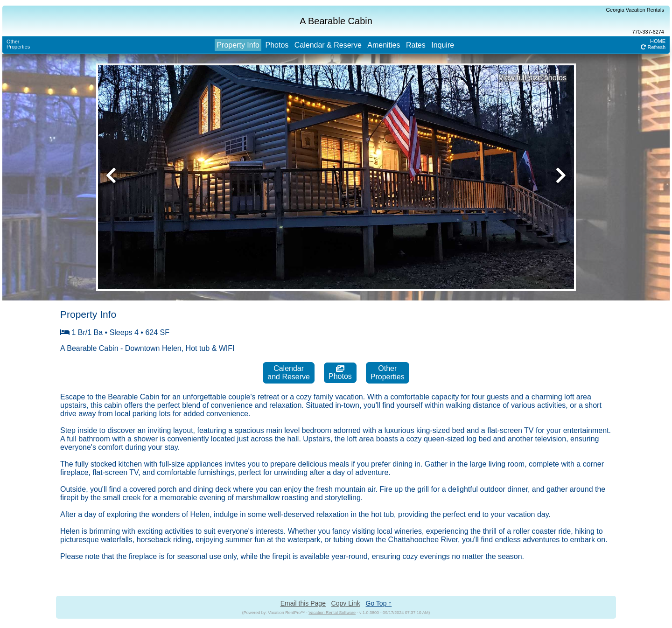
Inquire (443, 45)
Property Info (238, 45)
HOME (658, 41)
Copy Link (346, 603)
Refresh (653, 47)
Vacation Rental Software (332, 613)
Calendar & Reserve (328, 45)
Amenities (384, 45)
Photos (277, 45)
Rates (416, 45)
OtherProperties (18, 44)
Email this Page (303, 603)
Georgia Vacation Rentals (635, 10)
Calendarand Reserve (289, 373)
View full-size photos (532, 78)
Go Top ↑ (379, 603)
